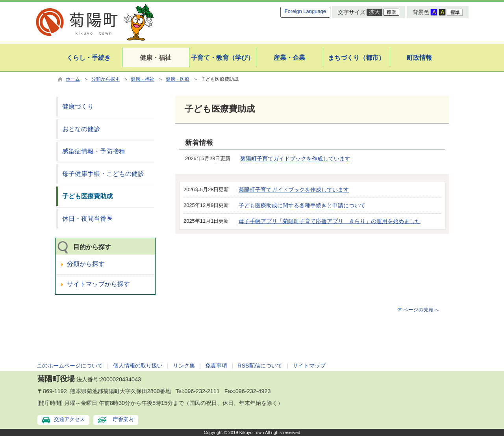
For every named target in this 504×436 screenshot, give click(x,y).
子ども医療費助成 (87, 196)
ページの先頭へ (421, 310)
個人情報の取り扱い (138, 366)
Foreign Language (305, 11)
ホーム (73, 79)
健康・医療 (178, 79)
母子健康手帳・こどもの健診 (103, 174)
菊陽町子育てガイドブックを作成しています (295, 159)
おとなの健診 (81, 129)
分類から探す (106, 79)
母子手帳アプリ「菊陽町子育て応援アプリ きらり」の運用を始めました (330, 221)
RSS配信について (260, 366)
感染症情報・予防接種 (94, 151)
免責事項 (216, 366)
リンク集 (184, 366)
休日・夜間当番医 (87, 219)
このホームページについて (70, 366)
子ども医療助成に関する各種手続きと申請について (302, 205)
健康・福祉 (143, 79)
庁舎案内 (123, 419)
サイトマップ (309, 366)
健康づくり (78, 106)
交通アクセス (69, 419)
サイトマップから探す (98, 284)
